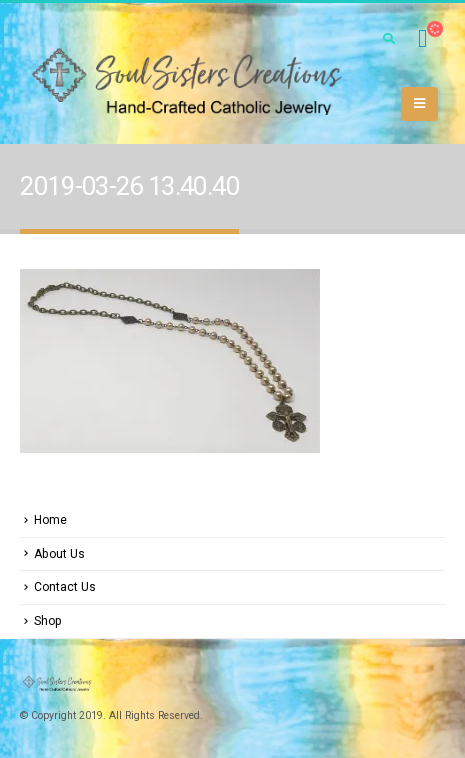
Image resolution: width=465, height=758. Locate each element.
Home (50, 520)
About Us (59, 554)
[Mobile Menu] (419, 104)
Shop (48, 621)
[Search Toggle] (388, 39)
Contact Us (65, 587)
